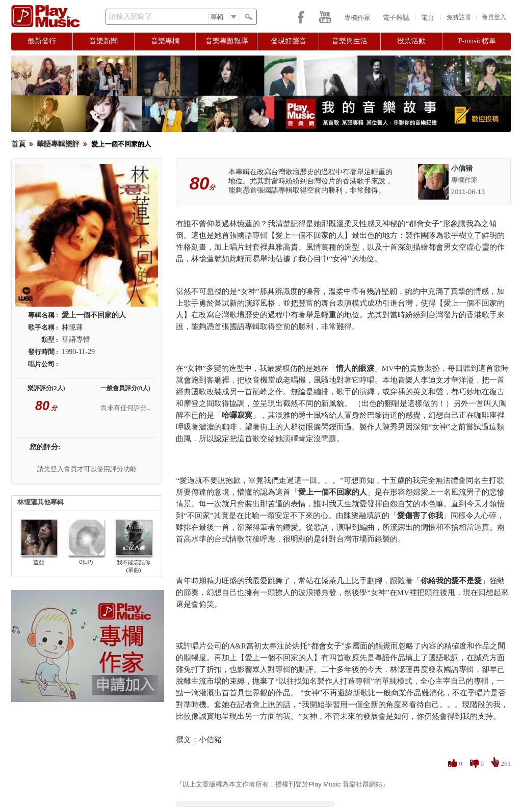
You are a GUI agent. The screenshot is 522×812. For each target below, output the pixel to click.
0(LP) (86, 562)
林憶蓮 (72, 327)
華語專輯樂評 (58, 144)
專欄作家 (357, 18)
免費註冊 (459, 17)
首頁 (18, 144)
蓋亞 (39, 562)
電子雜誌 (396, 18)
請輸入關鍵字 (130, 17)
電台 (428, 18)
